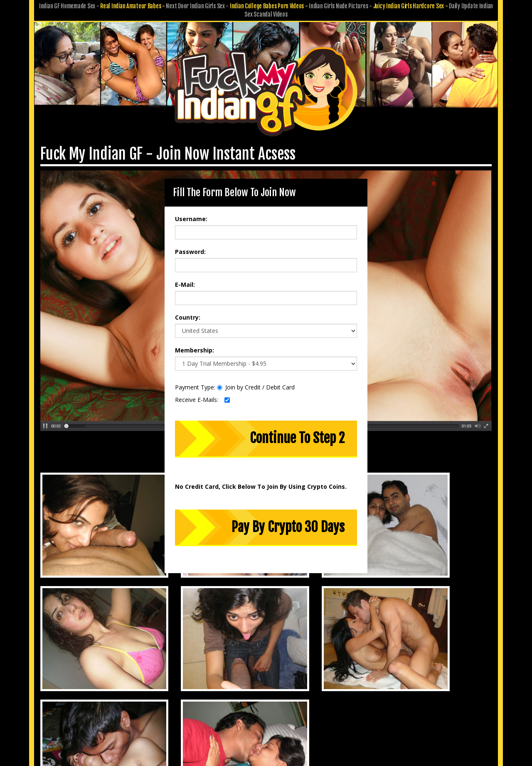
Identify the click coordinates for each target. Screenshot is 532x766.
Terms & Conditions (288, 700)
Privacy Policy (236, 700)
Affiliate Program (349, 688)
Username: (191, 213)
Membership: (195, 345)
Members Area (180, 688)
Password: (190, 246)
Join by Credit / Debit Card (256, 382)
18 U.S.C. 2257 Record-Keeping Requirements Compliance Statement (266, 712)
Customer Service (230, 688)
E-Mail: (185, 279)
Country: (188, 312)
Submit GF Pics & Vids (290, 688)
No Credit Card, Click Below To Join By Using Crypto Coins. (261, 481)
